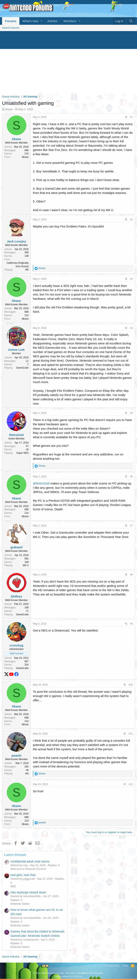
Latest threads (15, 855)
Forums (11, 21)
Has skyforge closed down (28, 892)
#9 (131, 624)
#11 (131, 734)
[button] (41, 21)
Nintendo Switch (20, 904)
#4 (131, 328)
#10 (131, 685)
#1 (131, 117)
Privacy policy (112, 966)
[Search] (131, 21)
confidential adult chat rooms (30, 861)
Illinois (25, 157)
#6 (131, 476)
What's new (30, 21)
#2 (131, 220)
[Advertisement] (68, 62)
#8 (131, 575)
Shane (9, 109)
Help (125, 966)
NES (13, 886)
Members (70, 21)
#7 (131, 526)
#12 (131, 784)
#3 (131, 279)
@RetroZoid (41, 483)
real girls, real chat (23, 875)
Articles (52, 21)
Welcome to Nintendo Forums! (28, 869)
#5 (131, 413)
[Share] (126, 117)
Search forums (11, 28)
